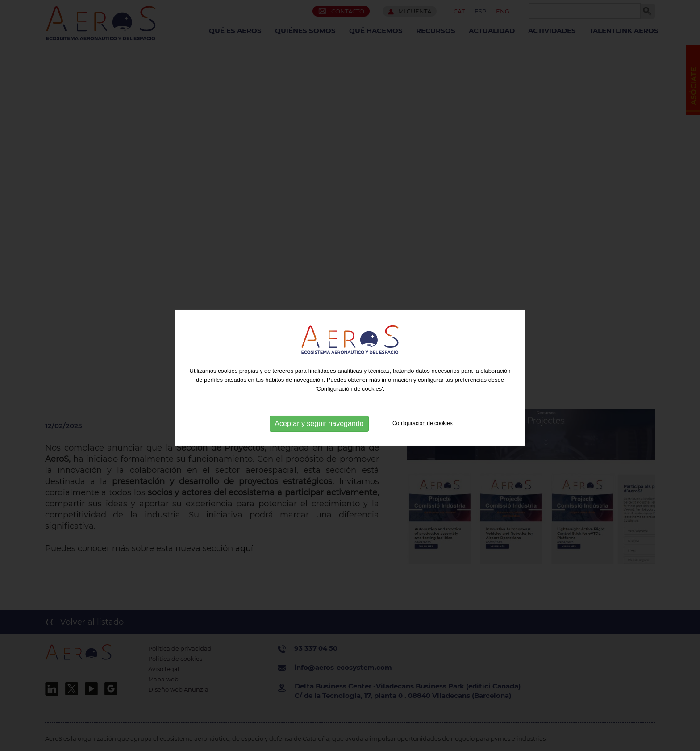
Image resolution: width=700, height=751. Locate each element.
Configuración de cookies (423, 426)
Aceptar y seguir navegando (319, 426)
